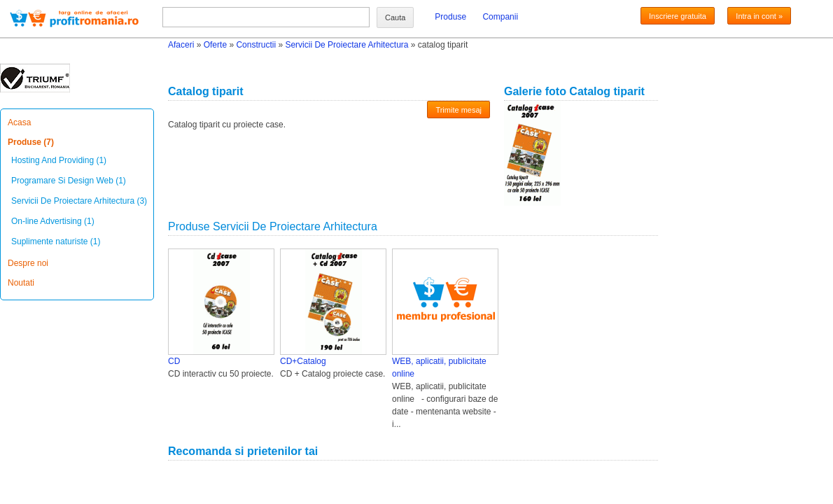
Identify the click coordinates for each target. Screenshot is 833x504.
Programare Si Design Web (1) (69, 181)
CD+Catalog (303, 361)
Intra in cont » (759, 16)
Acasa (19, 122)
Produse (450, 17)
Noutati (21, 283)
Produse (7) (31, 142)
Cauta (395, 17)
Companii (500, 17)
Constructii (256, 45)
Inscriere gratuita (678, 16)
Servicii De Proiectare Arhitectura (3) (79, 201)
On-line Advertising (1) (53, 221)
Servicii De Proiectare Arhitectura (346, 45)
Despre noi (28, 263)
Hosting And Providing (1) (59, 160)
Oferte (215, 45)
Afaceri (181, 45)
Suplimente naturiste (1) (56, 241)
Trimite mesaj (458, 110)
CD (174, 361)
